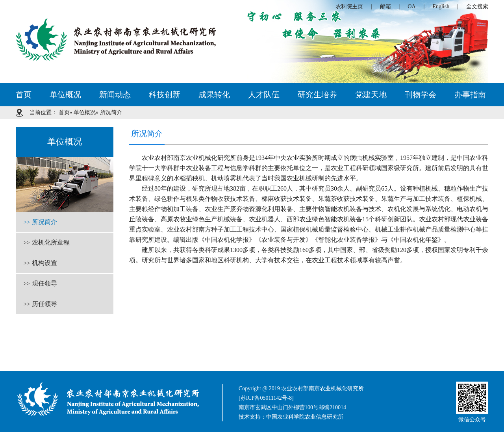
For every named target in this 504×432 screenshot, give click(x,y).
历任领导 (40, 304)
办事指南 (470, 95)
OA (411, 6)
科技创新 (165, 95)
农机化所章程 (47, 243)
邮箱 (385, 6)
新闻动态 (115, 95)
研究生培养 (317, 95)
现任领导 (40, 284)
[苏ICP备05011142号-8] (266, 398)
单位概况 (65, 95)
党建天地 (371, 95)
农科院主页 (349, 6)
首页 (24, 95)
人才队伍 (264, 95)
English (441, 6)
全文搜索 (477, 6)
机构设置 (40, 263)
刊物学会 (421, 95)
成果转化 (214, 95)
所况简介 (40, 222)
